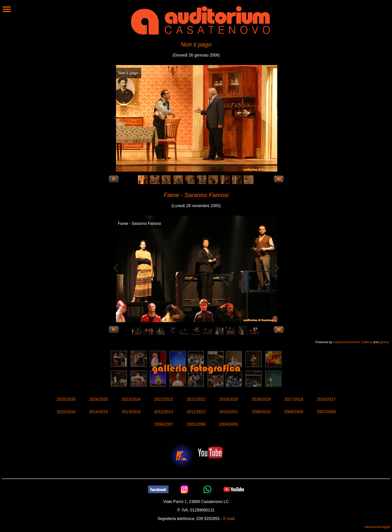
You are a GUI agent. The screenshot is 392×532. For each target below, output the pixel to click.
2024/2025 (98, 399)
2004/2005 (229, 424)
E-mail (229, 519)
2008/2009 (294, 412)
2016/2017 (326, 399)
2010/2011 (229, 412)
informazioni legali (377, 527)
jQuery (384, 342)
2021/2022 (196, 399)
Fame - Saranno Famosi (196, 195)
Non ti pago (196, 44)
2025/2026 (66, 399)
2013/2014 (131, 412)
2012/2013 (164, 412)
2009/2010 (261, 412)
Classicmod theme (346, 342)
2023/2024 (131, 399)
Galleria (367, 342)
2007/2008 (326, 412)
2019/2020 (229, 399)
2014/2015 (98, 412)
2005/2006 (196, 424)
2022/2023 (164, 399)
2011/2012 (196, 412)
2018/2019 (261, 399)
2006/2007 (164, 424)
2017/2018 (294, 399)
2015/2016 (66, 412)
